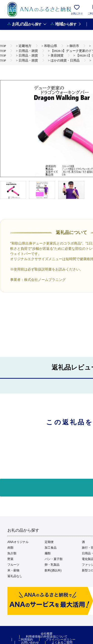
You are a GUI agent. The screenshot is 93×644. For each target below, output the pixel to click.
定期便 (49, 542)
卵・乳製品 (52, 565)
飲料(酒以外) (53, 570)
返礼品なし (15, 576)
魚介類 (12, 553)
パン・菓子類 (54, 559)
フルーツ (13, 565)
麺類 (48, 553)
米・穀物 (13, 570)
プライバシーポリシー (61, 640)
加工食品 (51, 548)
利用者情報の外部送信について (47, 637)
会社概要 (47, 634)
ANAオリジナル (18, 542)
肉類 (10, 548)
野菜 (10, 559)
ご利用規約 (26, 640)
